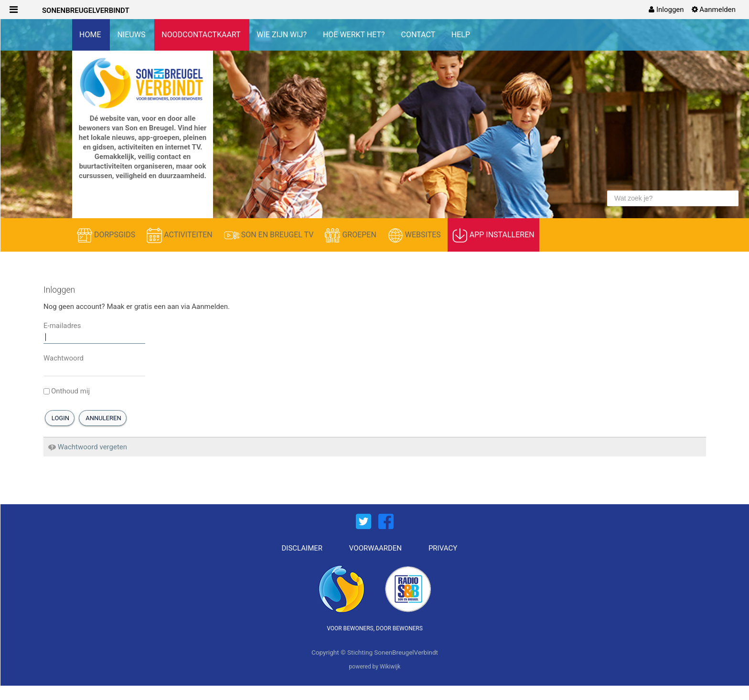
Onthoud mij (67, 391)
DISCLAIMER (302, 548)
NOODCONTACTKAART (202, 35)
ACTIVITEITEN (181, 235)
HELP (461, 35)
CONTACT (419, 35)
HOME (91, 35)
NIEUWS (132, 35)
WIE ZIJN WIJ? (283, 35)
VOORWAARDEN (375, 548)
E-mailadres (62, 326)
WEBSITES (415, 235)
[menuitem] (666, 10)
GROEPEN (351, 235)
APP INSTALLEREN (493, 235)
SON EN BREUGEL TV (270, 235)
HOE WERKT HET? (355, 35)
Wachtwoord (64, 358)
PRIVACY (443, 548)
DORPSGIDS (107, 235)
